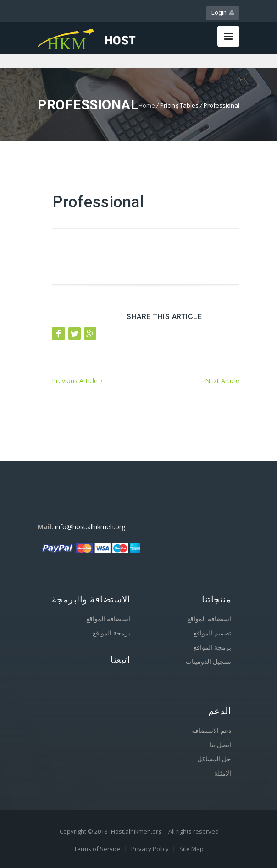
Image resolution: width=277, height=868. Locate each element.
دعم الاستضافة (211, 730)
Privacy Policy (151, 849)
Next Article (219, 381)
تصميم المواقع (212, 633)
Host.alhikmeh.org (136, 831)
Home (147, 105)
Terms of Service (98, 849)
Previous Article (79, 381)
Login (223, 13)
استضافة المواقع (108, 619)
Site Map (191, 849)
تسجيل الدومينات (208, 661)
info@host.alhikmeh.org (90, 527)
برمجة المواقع (111, 633)
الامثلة (223, 773)
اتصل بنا (220, 745)
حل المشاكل (214, 759)
